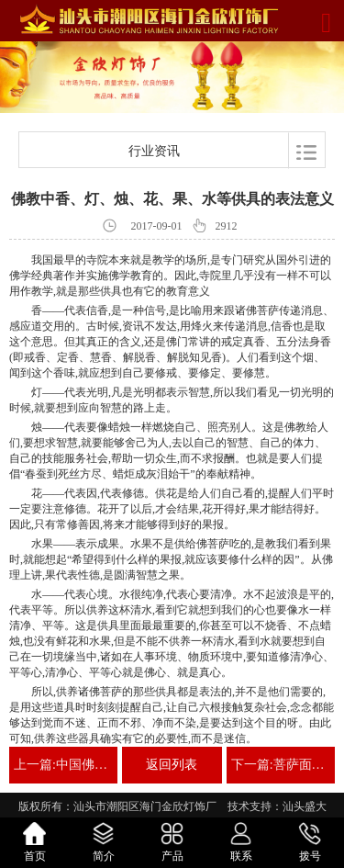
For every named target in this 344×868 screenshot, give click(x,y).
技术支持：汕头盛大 (277, 806)
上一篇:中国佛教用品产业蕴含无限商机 (63, 765)
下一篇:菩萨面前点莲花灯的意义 (281, 765)
